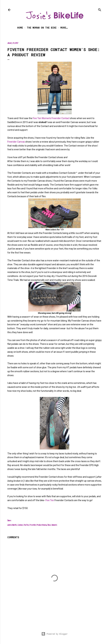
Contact (20, 525)
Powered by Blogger (54, 634)
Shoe (49, 525)
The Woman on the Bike (42, 28)
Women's (54, 525)
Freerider (33, 525)
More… (64, 28)
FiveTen (26, 525)
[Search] (100, 9)
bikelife (15, 525)
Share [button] (9, 521)
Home (20, 28)
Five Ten (37, 118)
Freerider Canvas (16, 142)
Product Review (42, 525)
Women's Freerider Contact (56, 118)
